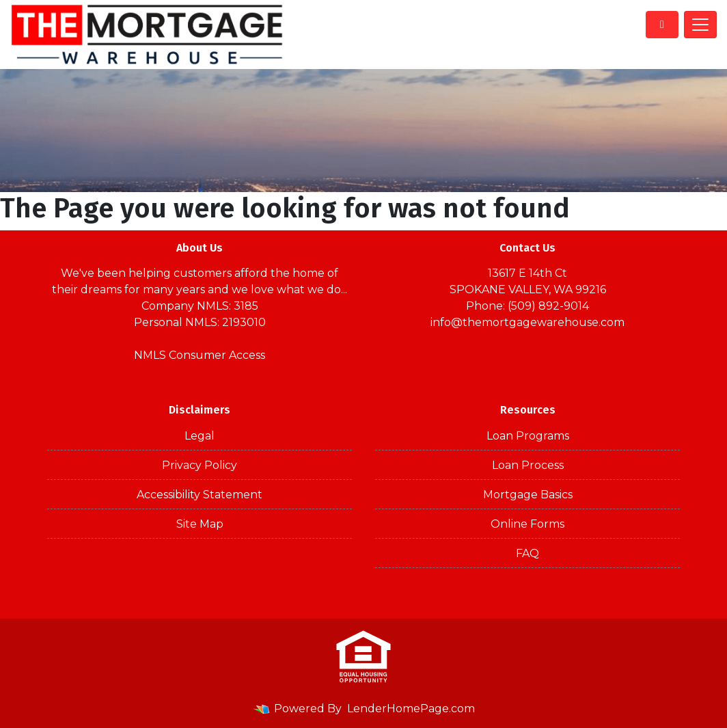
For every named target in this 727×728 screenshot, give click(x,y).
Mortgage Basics (528, 495)
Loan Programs (528, 436)
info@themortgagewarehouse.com (527, 322)
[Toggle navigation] (700, 25)
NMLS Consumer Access (200, 355)
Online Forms (527, 524)
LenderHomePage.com (411, 709)
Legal (200, 436)
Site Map (200, 524)
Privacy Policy (200, 465)
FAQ (527, 553)
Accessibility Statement (200, 495)
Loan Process (528, 465)
